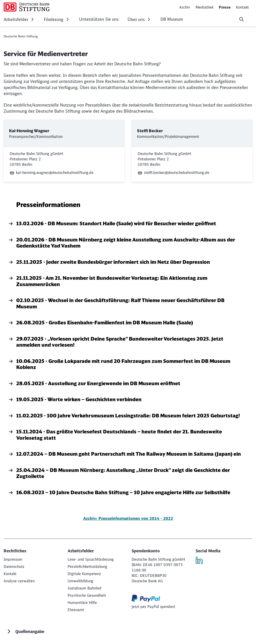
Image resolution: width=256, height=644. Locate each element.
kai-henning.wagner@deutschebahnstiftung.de (52, 173)
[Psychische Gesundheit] (87, 595)
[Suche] (242, 19)
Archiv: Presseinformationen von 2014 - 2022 (128, 518)
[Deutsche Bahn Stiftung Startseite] (27, 7)
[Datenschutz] (14, 567)
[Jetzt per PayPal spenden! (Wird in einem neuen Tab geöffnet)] (153, 607)
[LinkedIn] (201, 561)
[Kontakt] (10, 574)
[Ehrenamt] (76, 610)
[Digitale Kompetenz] (84, 574)
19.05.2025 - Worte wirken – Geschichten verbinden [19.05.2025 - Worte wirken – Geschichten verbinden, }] (75, 399)
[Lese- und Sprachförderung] (91, 559)
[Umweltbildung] (80, 581)
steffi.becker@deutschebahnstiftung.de (174, 173)
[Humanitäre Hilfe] (82, 603)
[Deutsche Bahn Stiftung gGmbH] (13, 559)
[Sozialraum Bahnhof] (85, 588)
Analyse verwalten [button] (19, 581)
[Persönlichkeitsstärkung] (87, 567)
